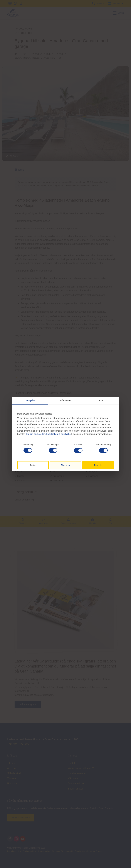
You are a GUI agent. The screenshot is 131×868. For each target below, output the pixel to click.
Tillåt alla (98, 465)
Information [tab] (65, 400)
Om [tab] (101, 400)
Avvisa (33, 465)
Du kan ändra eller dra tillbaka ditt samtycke (48, 434)
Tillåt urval (65, 465)
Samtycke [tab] (30, 400)
